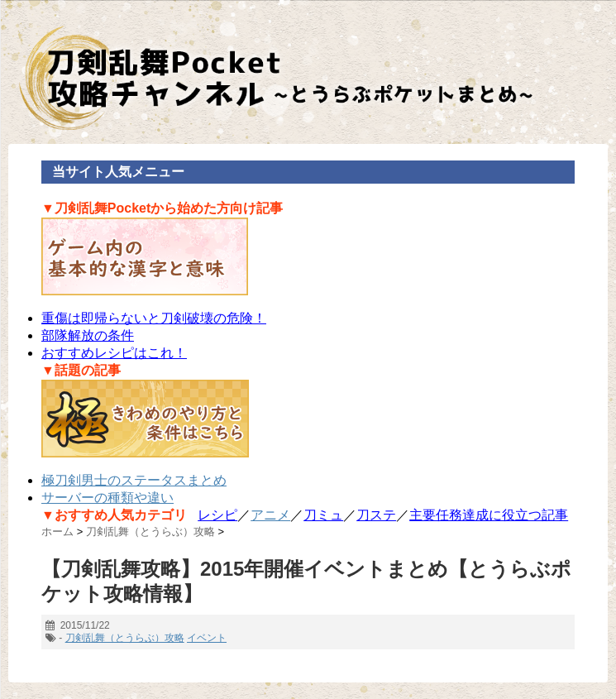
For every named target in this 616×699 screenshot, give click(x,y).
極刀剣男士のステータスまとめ (134, 480)
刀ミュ (323, 515)
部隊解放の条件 (88, 335)
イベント (207, 638)
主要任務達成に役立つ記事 (489, 515)
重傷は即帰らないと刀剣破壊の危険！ (154, 318)
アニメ (270, 515)
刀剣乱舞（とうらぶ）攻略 (125, 638)
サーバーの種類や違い (107, 498)
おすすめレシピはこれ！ (114, 353)
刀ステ (376, 515)
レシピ (217, 515)
